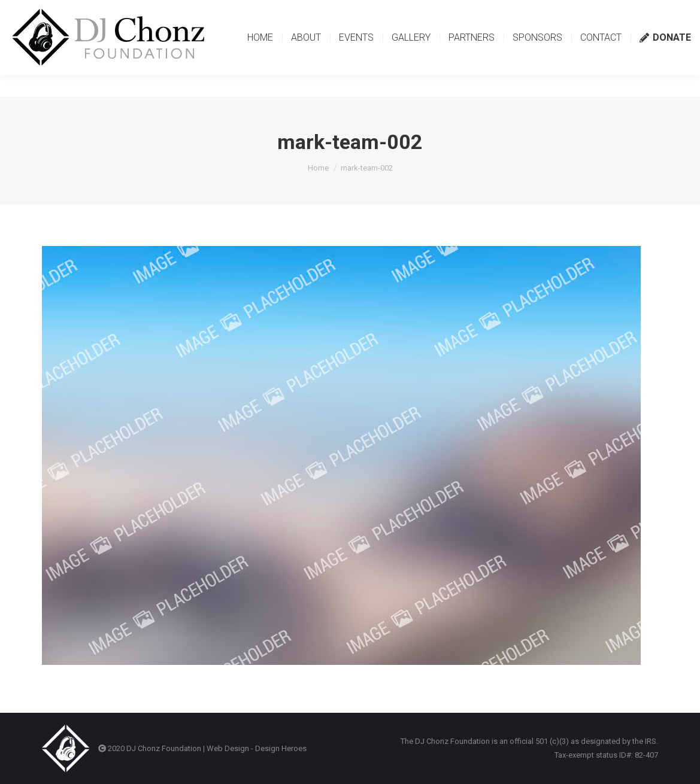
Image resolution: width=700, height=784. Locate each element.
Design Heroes (281, 748)
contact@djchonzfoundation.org (81, 11)
